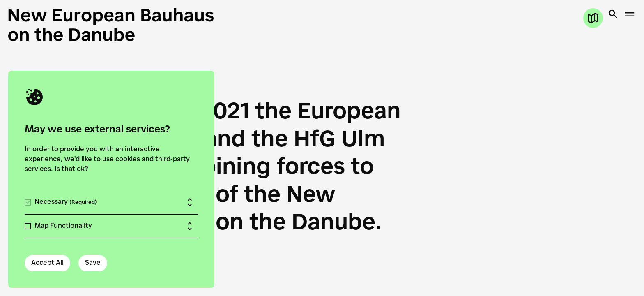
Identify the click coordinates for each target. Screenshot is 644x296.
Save (93, 263)
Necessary (66, 202)
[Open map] (593, 18)
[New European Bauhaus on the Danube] (165, 25)
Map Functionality (63, 226)
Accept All (47, 263)
